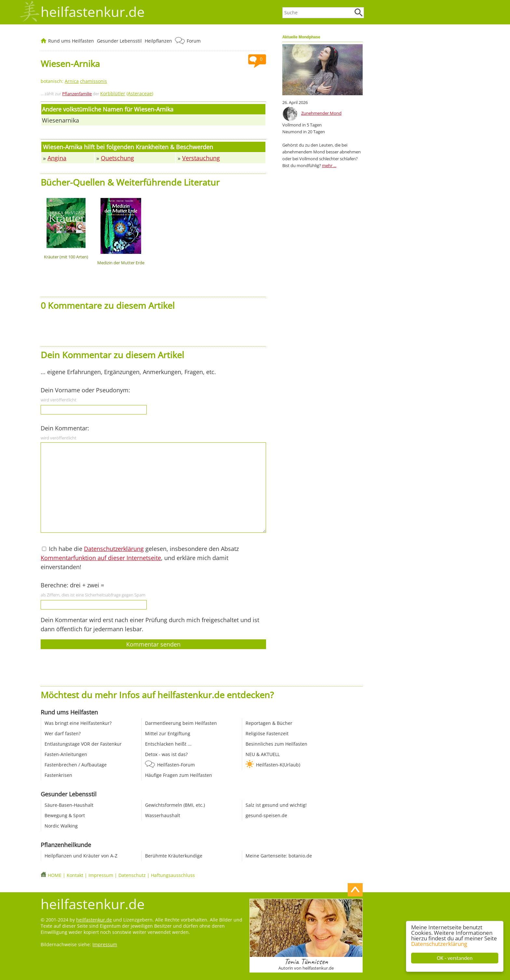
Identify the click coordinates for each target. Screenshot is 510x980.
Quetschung (117, 158)
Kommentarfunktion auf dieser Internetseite (101, 558)
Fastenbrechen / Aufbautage (76, 765)
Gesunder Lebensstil (119, 41)
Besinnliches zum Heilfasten (276, 744)
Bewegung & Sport (65, 815)
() (127, 93)
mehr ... (329, 165)
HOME (55, 875)
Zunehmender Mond (321, 113)
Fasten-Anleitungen (66, 754)
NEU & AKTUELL (263, 754)
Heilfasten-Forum (176, 765)
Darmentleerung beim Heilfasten (181, 723)
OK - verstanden (455, 958)
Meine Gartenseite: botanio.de (279, 856)
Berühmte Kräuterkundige (174, 856)
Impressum (101, 875)
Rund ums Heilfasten (71, 41)
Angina (57, 158)
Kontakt (75, 875)
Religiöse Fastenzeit (267, 733)
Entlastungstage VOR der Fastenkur (83, 744)
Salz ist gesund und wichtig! (276, 805)
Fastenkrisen (58, 775)
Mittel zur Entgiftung (168, 733)
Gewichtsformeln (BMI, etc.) (175, 805)
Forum (194, 41)
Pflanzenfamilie (77, 94)
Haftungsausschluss (173, 875)
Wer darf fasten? (63, 733)
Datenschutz (132, 875)
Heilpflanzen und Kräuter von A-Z (81, 856)
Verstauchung (201, 158)
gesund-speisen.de (266, 815)
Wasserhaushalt (163, 815)
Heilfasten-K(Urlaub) (278, 765)
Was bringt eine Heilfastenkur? (78, 723)
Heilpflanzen (158, 41)
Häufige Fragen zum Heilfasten (179, 775)
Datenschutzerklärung (439, 944)
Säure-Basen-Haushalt (69, 805)
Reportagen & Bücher (269, 723)
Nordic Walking (61, 826)
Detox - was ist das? (166, 754)
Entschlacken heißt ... (168, 744)
